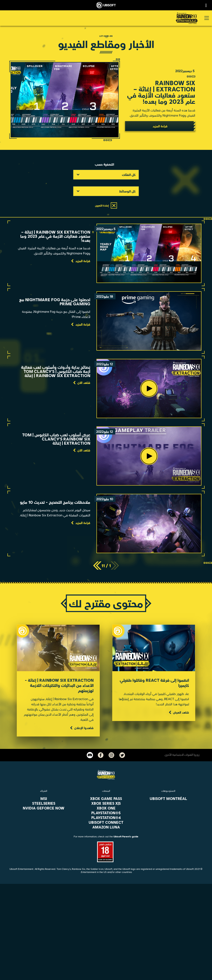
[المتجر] (106, 925)
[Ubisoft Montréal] (168, 799)
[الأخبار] (106, 944)
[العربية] (106, 890)
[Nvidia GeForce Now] (44, 808)
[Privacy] (106, 968)
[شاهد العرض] (178, 712)
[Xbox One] (106, 808)
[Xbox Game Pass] (106, 799)
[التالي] (97, 566)
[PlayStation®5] (106, 813)
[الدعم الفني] (106, 950)
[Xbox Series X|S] (106, 803)
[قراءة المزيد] (160, 126)
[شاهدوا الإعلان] (81, 728)
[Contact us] (106, 961)
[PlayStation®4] (106, 818)
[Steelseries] (44, 803)
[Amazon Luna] (106, 827)
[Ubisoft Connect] (106, 931)
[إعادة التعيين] (106, 205)
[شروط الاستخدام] (106, 975)
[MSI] (44, 799)
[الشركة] (106, 938)
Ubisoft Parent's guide (126, 836)
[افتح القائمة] (207, 18)
